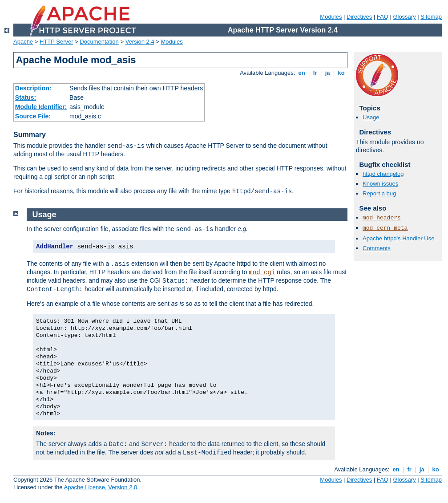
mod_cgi (262, 272)
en (302, 73)
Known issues (380, 184)
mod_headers (382, 218)
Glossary (404, 17)
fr (315, 73)
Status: (26, 97)
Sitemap (431, 17)
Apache (23, 42)
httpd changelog (383, 174)
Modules (331, 17)
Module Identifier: (41, 107)
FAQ (383, 17)
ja (327, 73)
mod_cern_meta (385, 228)
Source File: (33, 116)
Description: (33, 88)
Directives (359, 17)
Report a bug (379, 193)
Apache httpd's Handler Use (398, 238)
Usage (371, 117)
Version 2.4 (140, 42)
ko (341, 73)
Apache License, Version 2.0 (100, 487)
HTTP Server (57, 42)
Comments (377, 248)
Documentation (99, 42)
